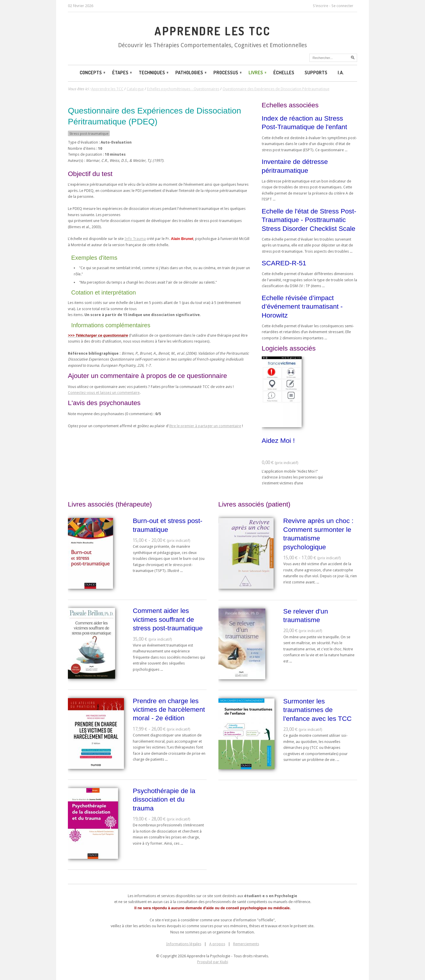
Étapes (122, 73)
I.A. (341, 73)
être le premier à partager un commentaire (205, 426)
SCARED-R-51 (284, 263)
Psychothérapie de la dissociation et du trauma (164, 799)
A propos (217, 944)
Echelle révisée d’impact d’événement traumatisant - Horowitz (302, 306)
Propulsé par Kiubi (213, 962)
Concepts (93, 73)
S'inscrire (321, 6)
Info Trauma (135, 239)
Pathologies (191, 73)
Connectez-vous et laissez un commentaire (104, 393)
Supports (316, 73)
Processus (228, 73)
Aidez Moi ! (278, 440)
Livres (258, 73)
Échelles (284, 73)
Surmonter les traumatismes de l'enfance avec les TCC (318, 710)
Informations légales (184, 944)
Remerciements (246, 944)
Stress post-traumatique (89, 134)
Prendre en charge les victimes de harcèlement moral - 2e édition (169, 709)
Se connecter (342, 6)
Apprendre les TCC (212, 31)
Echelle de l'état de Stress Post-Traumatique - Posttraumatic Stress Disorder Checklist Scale (309, 220)
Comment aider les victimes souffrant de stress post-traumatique (168, 619)
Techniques (154, 73)
